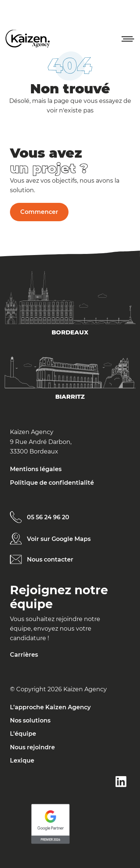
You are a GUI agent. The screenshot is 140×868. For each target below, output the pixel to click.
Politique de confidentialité (52, 483)
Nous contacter (50, 559)
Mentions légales (36, 469)
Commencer (39, 212)
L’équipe (23, 734)
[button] (127, 39)
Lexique (22, 761)
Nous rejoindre (32, 747)
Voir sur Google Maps (59, 539)
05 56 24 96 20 (48, 517)
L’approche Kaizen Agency (50, 707)
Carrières (24, 655)
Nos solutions (30, 720)
